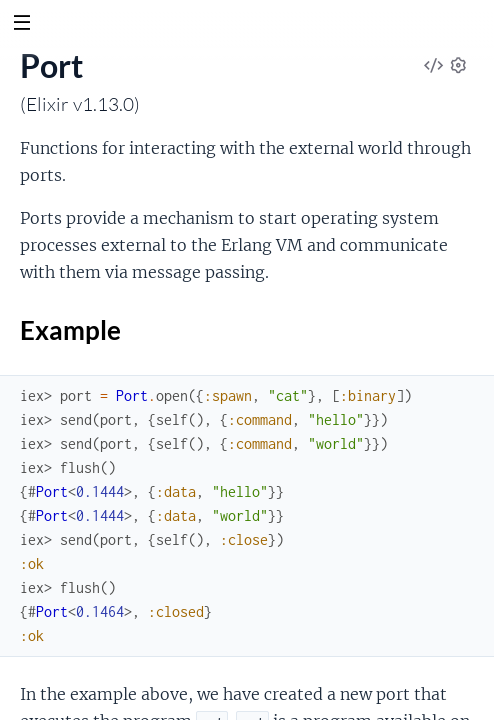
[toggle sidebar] (21, 25)
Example (247, 332)
